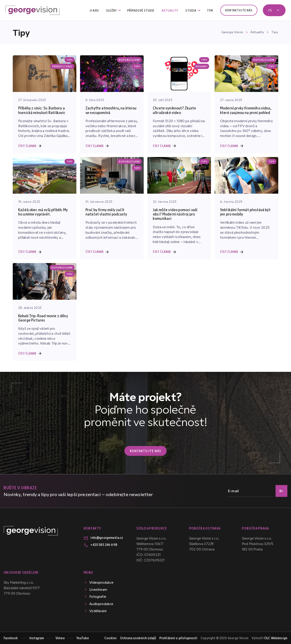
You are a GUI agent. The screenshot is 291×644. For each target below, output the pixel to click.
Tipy (275, 32)
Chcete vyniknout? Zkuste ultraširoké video (174, 110)
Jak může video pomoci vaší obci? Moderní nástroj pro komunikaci (175, 214)
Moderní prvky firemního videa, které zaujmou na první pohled (246, 110)
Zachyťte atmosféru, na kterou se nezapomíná (111, 110)
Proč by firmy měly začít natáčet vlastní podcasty (106, 212)
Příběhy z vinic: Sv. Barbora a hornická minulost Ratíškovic (42, 110)
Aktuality (257, 32)
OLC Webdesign (276, 638)
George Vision (232, 32)
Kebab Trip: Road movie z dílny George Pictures (43, 318)
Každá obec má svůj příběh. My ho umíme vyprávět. (43, 212)
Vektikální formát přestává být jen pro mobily (245, 212)
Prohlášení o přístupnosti (178, 638)
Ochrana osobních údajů (138, 638)
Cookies (110, 638)
